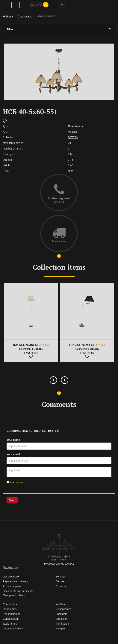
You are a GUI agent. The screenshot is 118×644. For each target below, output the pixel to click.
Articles (60, 581)
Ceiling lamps (63, 609)
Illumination (62, 624)
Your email (13, 454)
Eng (46, 5)
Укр (33, 5)
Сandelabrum (11, 619)
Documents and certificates (19, 591)
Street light (62, 619)
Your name (13, 440)
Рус (39, 5)
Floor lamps (10, 609)
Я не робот (15, 482)
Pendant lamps (12, 614)
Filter (59, 29)
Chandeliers (10, 604)
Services (61, 577)
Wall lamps (62, 604)
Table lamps (10, 624)
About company (12, 586)
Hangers (61, 628)
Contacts (61, 586)
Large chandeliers (13, 628)
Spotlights (61, 614)
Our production (12, 577)
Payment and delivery (15, 581)
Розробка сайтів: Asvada (59, 564)
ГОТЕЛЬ (73, 137)
